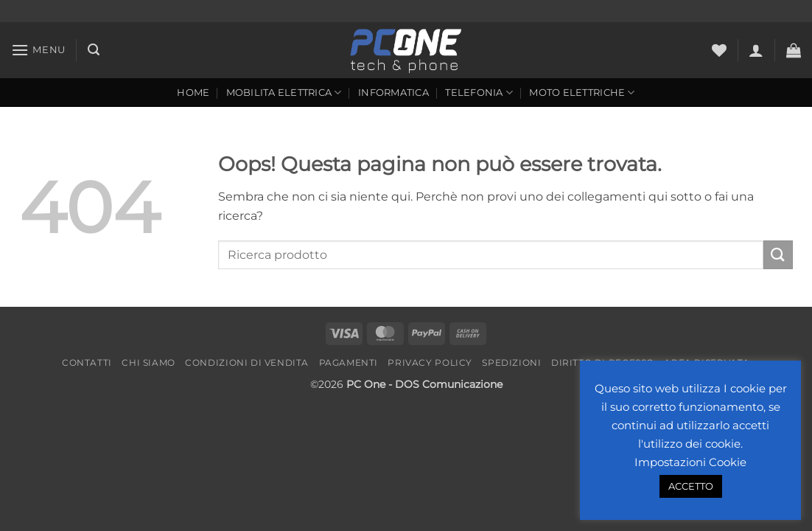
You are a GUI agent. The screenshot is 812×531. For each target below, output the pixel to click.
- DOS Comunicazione (445, 384)
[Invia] (778, 255)
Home (193, 93)
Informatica (393, 93)
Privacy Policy (430, 362)
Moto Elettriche (582, 93)
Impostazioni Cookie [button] (690, 462)
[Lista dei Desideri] (719, 50)
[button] (38, 50)
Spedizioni (511, 362)
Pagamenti (349, 362)
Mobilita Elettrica (284, 93)
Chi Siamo (148, 362)
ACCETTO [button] (691, 486)
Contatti (87, 362)
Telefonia (479, 93)
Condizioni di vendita (247, 362)
